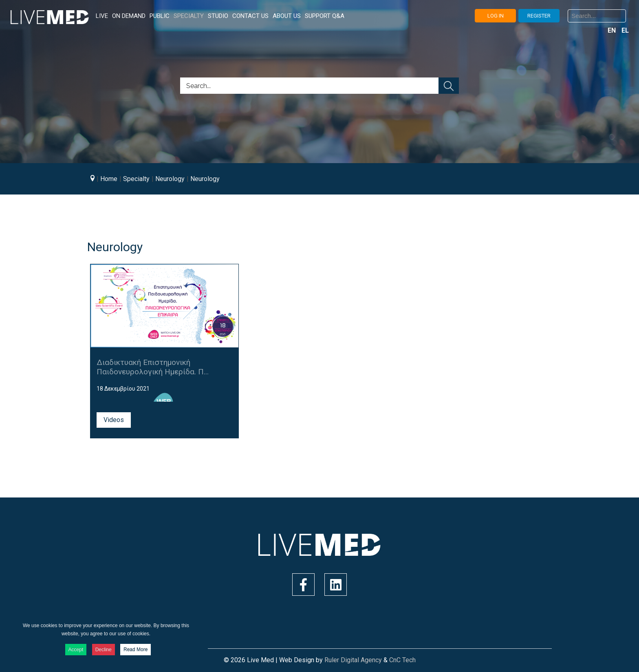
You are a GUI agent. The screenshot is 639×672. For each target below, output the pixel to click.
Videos (114, 420)
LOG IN (496, 16)
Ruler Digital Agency (353, 660)
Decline (104, 650)
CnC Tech (402, 660)
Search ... (568, 16)
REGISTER (539, 16)
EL (625, 30)
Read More (136, 650)
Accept (76, 650)
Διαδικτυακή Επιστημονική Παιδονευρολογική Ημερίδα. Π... (153, 367)
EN (613, 30)
